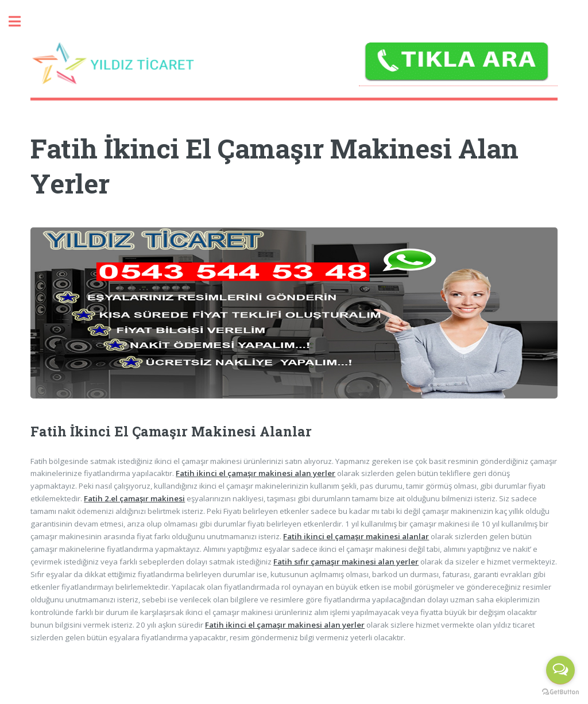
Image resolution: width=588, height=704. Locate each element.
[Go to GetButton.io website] (560, 692)
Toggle (21, 22)
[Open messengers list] (560, 670)
